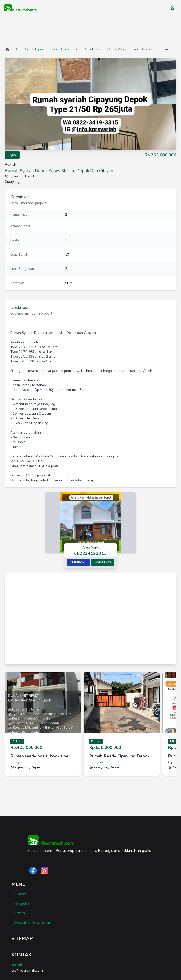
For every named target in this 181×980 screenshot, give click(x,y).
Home (20, 894)
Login (20, 913)
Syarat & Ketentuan (33, 922)
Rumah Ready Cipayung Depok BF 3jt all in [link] (122, 756)
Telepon (78, 563)
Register (22, 903)
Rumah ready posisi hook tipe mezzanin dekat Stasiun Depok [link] (43, 756)
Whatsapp (103, 563)
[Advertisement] (90, 31)
